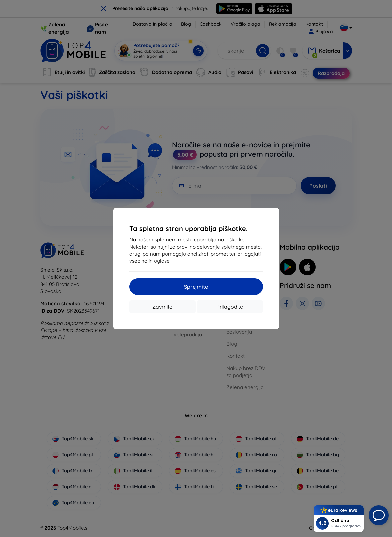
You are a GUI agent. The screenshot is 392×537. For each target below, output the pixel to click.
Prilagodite (230, 307)
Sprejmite (196, 287)
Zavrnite (162, 307)
